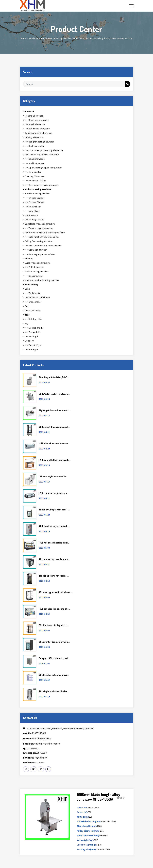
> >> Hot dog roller (33, 319)
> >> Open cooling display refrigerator (42, 168)
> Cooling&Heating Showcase (38, 133)
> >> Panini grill (31, 336)
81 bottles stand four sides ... (54, 576)
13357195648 (35, 733)
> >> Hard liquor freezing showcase (41, 185)
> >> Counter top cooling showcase (41, 155)
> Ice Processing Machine (36, 271)
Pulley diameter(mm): (88, 831)
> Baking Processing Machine (37, 241)
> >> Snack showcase (34, 124)
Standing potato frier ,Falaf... (54, 377)
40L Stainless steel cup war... (54, 675)
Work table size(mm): (88, 835)
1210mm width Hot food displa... (55, 460)
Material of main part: (89, 821)
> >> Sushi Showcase (34, 163)
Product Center (36, 38)
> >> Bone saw (31, 215)
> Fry (26, 323)
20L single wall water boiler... (54, 691)
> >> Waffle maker (32, 293)
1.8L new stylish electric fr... (53, 476)
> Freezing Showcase (34, 176)
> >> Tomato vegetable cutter (38, 228)
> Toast (27, 315)
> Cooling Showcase (33, 137)
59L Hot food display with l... (53, 625)
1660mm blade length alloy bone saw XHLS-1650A (108, 38)
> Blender (28, 259)
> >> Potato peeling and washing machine (44, 233)
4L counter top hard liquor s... (54, 559)
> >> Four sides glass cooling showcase (43, 150)
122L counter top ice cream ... (54, 493)
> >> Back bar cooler (34, 146)
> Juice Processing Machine (37, 263)
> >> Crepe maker (32, 302)
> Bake (26, 289)
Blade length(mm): (87, 826)
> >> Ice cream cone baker (37, 297)
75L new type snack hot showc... (55, 592)
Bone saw (78, 38)
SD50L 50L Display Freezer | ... (54, 510)
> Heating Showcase (33, 116)
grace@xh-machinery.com (42, 744)
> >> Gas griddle (32, 332)
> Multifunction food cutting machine (41, 280)
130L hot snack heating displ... (54, 543)
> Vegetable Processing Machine (39, 224)
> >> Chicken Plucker (34, 202)
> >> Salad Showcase (34, 159)
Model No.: (82, 807)
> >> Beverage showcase (36, 120)
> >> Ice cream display (34, 181)
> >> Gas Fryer (31, 349)
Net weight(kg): (85, 840)
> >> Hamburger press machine (39, 254)
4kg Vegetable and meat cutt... (54, 410)
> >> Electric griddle (33, 328)
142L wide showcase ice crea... (54, 443)
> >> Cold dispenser (33, 267)
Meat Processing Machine (59, 38)
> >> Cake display (32, 172)
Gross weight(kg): (86, 845)
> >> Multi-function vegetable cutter (41, 237)
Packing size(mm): (86, 849)
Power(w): (82, 812)
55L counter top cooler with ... (54, 642)
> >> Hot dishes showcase (36, 129)
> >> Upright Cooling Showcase (39, 142)
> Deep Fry (28, 341)
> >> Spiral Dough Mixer (35, 250)
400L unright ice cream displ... (54, 427)
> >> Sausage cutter (33, 220)
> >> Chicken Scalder (34, 198)
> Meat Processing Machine (37, 194)
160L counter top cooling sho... (54, 609)
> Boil (26, 306)
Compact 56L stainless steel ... (54, 658)
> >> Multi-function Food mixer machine (43, 245)
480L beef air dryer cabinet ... (54, 526)
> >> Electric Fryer (32, 345)
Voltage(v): (83, 817)
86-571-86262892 (37, 738)
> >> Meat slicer (31, 211)
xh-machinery (35, 758)
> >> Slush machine (33, 276)
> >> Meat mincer (32, 207)
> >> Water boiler (32, 310)
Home (24, 38)
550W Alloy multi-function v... (54, 394)
